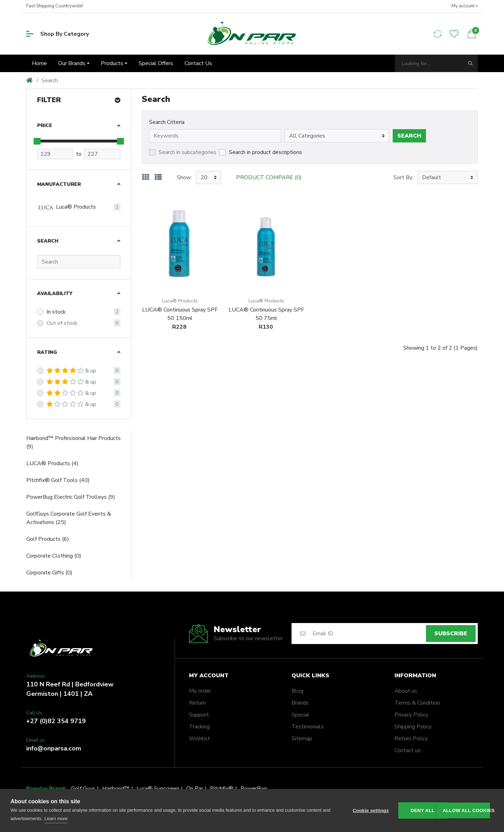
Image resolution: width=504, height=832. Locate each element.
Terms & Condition (417, 703)
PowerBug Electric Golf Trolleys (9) (71, 497)
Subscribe (451, 634)
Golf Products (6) (48, 539)
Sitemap (302, 739)
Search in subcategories (187, 152)
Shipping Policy (413, 727)
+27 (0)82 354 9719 (56, 721)
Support (199, 715)
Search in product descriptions (265, 152)
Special (300, 715)
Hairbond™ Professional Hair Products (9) (73, 442)
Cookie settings (371, 810)
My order (200, 691)
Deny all (422, 810)
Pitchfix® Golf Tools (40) (58, 480)
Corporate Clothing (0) (54, 556)
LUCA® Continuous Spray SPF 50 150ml (180, 314)
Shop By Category (58, 34)
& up (71, 371)
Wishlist (199, 739)
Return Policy (411, 739)
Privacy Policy (411, 715)
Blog (297, 691)
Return (197, 703)
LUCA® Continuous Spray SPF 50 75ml (266, 314)
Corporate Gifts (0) (49, 573)
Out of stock (62, 323)
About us (406, 691)
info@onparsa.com (54, 748)
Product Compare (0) (269, 177)
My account (209, 676)
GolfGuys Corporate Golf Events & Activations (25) (69, 518)
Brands (300, 703)
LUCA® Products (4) (52, 463)
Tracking (199, 727)
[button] (465, 6)
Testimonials (308, 727)
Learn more (56, 819)
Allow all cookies (466, 810)
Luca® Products (66, 207)
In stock (56, 312)
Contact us (408, 750)
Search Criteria (167, 122)
